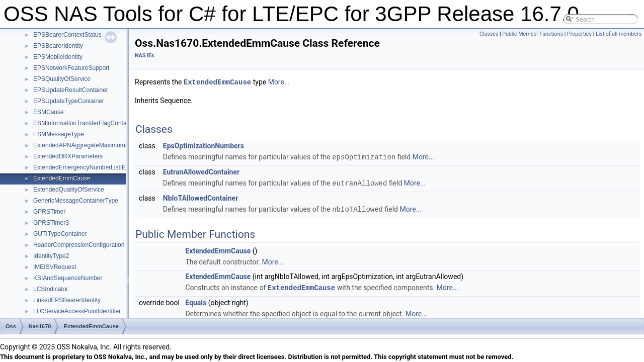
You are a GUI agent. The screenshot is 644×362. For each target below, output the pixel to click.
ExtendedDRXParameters (68, 156)
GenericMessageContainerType (76, 201)
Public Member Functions (533, 34)
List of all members (619, 34)
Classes (489, 34)
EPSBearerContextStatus (67, 35)
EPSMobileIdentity (58, 57)
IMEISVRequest (55, 267)
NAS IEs (145, 56)
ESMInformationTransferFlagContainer (85, 123)
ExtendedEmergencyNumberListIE (79, 167)
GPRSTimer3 (51, 223)
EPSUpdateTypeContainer (69, 101)
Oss (11, 326)
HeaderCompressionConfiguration (79, 245)
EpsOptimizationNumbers (204, 145)
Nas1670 (40, 326)
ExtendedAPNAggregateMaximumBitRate (89, 145)
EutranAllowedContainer (201, 171)
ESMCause (49, 112)
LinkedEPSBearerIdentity (67, 300)
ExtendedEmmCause (62, 178)
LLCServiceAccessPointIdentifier (77, 311)
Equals (196, 300)
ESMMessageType (59, 134)
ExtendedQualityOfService (69, 190)
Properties (579, 34)
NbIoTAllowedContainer (201, 197)
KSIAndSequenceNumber (68, 278)
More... (279, 82)
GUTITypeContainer (60, 234)
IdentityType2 (51, 256)
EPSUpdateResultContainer (71, 90)
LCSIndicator (51, 289)
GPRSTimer (49, 212)
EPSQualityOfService (62, 79)
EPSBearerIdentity (58, 46)
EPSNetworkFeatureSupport (71, 68)
